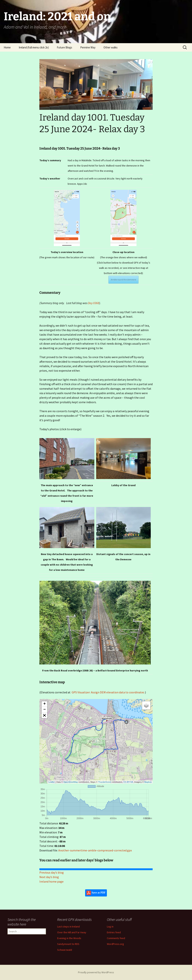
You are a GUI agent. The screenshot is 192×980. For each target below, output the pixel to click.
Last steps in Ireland (68, 927)
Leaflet (51, 782)
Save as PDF (96, 893)
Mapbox (148, 782)
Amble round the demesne (123, 280)
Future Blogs (64, 47)
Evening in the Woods (69, 938)
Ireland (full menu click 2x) (34, 47)
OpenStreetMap (71, 782)
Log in (110, 927)
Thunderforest (104, 782)
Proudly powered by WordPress (96, 972)
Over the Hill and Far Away (72, 932)
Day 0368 (94, 303)
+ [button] (45, 704)
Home (7, 47)
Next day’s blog (49, 877)
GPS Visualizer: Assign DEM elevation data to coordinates (108, 692)
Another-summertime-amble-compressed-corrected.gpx (95, 850)
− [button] (45, 710)
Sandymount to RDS (68, 944)
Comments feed (116, 938)
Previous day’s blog (52, 872)
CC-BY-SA (128, 782)
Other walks (111, 47)
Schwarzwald (65, 950)
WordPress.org (115, 944)
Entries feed (114, 932)
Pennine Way (88, 47)
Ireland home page (51, 881)
